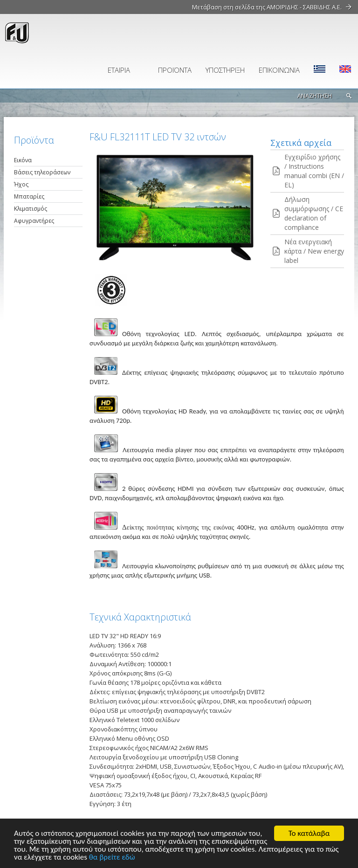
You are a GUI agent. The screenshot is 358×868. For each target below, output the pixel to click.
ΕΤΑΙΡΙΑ (119, 70)
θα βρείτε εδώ (112, 858)
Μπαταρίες (29, 196)
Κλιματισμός (31, 209)
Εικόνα (23, 160)
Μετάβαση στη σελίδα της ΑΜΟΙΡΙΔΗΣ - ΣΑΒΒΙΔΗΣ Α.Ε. (267, 7)
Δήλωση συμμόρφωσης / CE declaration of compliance (314, 213)
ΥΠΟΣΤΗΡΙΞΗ (225, 70)
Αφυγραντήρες (34, 221)
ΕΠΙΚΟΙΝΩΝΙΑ (279, 70)
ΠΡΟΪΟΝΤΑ (175, 70)
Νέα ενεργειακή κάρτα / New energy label (314, 251)
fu (58, 33)
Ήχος (21, 184)
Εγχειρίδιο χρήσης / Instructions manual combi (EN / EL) (314, 171)
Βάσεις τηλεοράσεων (42, 172)
